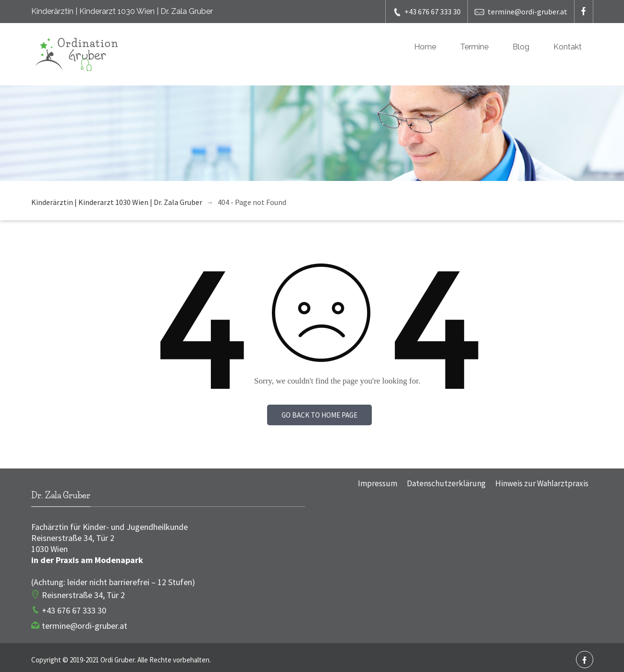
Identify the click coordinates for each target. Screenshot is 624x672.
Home (425, 47)
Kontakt (568, 47)
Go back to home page (319, 415)
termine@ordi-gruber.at (521, 12)
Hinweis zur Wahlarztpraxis (542, 483)
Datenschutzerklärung (446, 483)
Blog (521, 47)
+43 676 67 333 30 (427, 12)
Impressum (378, 483)
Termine (474, 47)
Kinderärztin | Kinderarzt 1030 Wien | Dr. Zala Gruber (117, 202)
